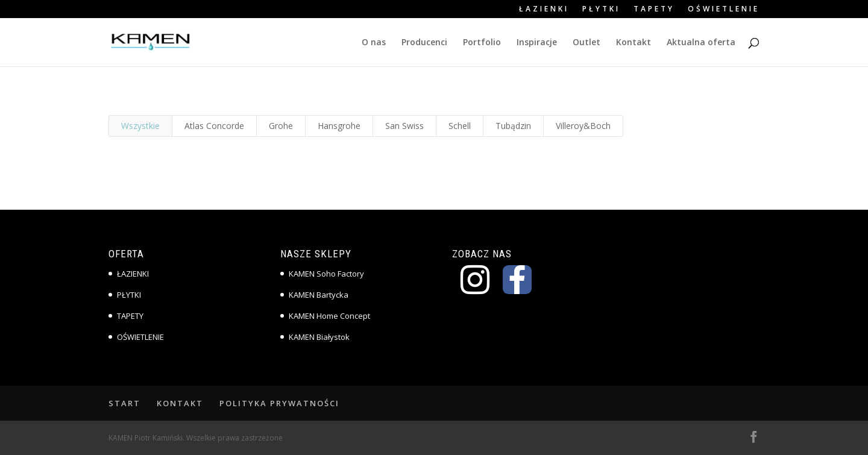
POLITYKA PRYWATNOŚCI (279, 403)
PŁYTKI (601, 10)
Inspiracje (537, 43)
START (124, 403)
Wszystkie (140, 126)
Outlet (587, 43)
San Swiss (404, 126)
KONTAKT (180, 403)
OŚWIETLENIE (724, 10)
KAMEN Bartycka (319, 295)
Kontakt (634, 43)
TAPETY (654, 10)
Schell (460, 126)
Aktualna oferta (701, 43)
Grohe (281, 126)
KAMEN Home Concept (329, 316)
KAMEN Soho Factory (326, 274)
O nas (374, 43)
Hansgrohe (339, 126)
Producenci (424, 43)
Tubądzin (513, 126)
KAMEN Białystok (319, 337)
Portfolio (482, 43)
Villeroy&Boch (583, 126)
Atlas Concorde (214, 126)
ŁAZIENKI (544, 10)
